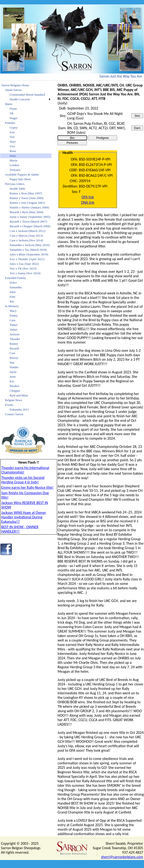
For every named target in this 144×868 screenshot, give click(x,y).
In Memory (12, 306)
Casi (12, 353)
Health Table (17, 189)
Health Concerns (20, 99)
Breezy (14, 358)
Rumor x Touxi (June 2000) (27, 198)
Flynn (13, 109)
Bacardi (14, 348)
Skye (13, 142)
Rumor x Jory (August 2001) (27, 203)
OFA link (88, 197)
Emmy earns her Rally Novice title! (27, 487)
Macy (13, 311)
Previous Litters (15, 184)
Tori (12, 137)
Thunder (15, 339)
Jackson (14, 334)
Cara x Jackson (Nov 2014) (26, 240)
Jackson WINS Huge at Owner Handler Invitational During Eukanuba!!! (24, 517)
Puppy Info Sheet (20, 179)
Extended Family (15, 278)
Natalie (14, 367)
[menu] (26, 250)
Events (9, 405)
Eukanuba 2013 (19, 409)
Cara (13, 320)
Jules (13, 292)
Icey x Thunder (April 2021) (27, 259)
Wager (14, 118)
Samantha (16, 287)
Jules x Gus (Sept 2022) (24, 264)
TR (12, 113)
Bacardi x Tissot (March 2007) (28, 221)
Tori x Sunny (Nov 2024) (25, 273)
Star (12, 362)
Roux (13, 151)
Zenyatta (15, 170)
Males (9, 104)
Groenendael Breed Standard (27, 95)
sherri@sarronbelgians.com (122, 857)
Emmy (14, 315)
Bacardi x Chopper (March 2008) (30, 226)
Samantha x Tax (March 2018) (28, 250)
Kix (12, 381)
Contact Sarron (14, 414)
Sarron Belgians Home (15, 85)
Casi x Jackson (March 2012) (27, 231)
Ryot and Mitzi (19, 395)
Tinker (14, 325)
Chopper (15, 391)
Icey (12, 132)
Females (10, 123)
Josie (13, 377)
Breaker (14, 386)
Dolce (13, 283)
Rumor (14, 344)
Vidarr (14, 330)
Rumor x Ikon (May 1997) (26, 193)
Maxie (14, 160)
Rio (12, 301)
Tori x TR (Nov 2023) (23, 268)
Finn (12, 297)
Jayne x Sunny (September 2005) (30, 217)
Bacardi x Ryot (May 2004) (26, 212)
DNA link (88, 202)
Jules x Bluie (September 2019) (29, 254)
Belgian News (14, 400)
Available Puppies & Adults (22, 174)
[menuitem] (26, 85)
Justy (13, 156)
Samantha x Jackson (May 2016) (30, 245)
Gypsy (14, 127)
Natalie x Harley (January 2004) (29, 207)
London (14, 165)
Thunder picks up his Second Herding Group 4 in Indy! (23, 480)
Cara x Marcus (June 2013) (26, 236)
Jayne (13, 372)
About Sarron (13, 90)
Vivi (12, 146)
